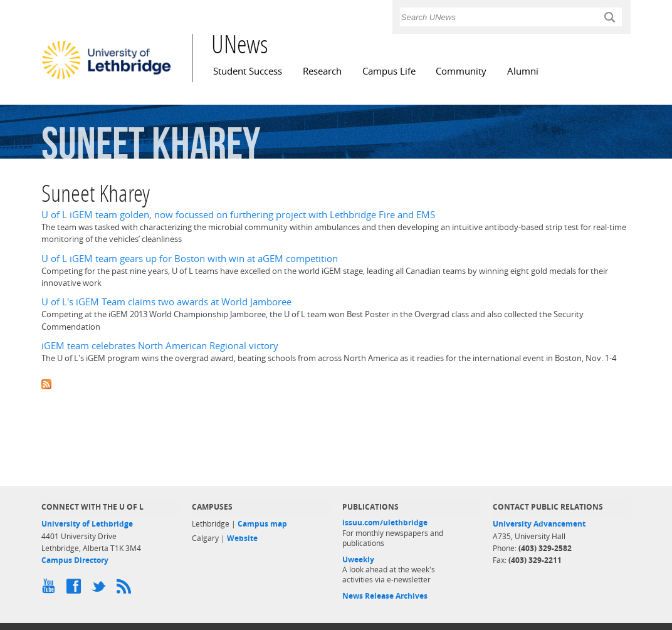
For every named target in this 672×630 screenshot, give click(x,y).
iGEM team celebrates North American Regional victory (160, 346)
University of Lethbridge (87, 524)
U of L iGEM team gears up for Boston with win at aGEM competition (190, 259)
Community (461, 71)
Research (322, 71)
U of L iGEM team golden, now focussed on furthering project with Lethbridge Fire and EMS (238, 215)
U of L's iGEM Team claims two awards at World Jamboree (166, 302)
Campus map (262, 524)
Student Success (248, 71)
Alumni (523, 71)
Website (242, 538)
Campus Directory (75, 560)
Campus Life (389, 71)
